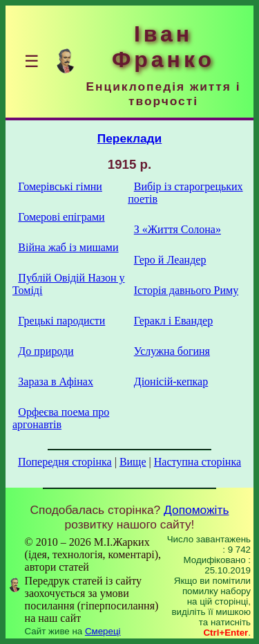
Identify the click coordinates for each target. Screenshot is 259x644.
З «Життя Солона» (178, 229)
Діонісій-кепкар (171, 381)
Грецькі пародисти (61, 321)
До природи (46, 351)
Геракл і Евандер (173, 321)
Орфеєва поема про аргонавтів (61, 418)
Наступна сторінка (198, 462)
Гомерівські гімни (60, 186)
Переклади (130, 138)
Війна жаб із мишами (68, 247)
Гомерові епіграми (61, 217)
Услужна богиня (172, 351)
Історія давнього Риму (186, 290)
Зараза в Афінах (56, 381)
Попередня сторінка (65, 462)
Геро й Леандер (170, 260)
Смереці (103, 631)
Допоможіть (196, 510)
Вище (133, 462)
